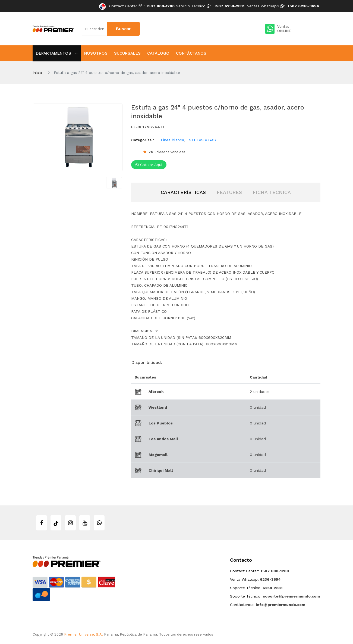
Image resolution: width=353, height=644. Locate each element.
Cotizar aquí (149, 165)
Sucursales (127, 53)
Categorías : (143, 140)
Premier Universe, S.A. (83, 634)
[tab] (183, 192)
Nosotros (96, 53)
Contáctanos (191, 53)
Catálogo (158, 53)
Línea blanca (172, 140)
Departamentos (57, 53)
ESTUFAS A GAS (201, 140)
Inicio (37, 73)
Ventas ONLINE (278, 29)
